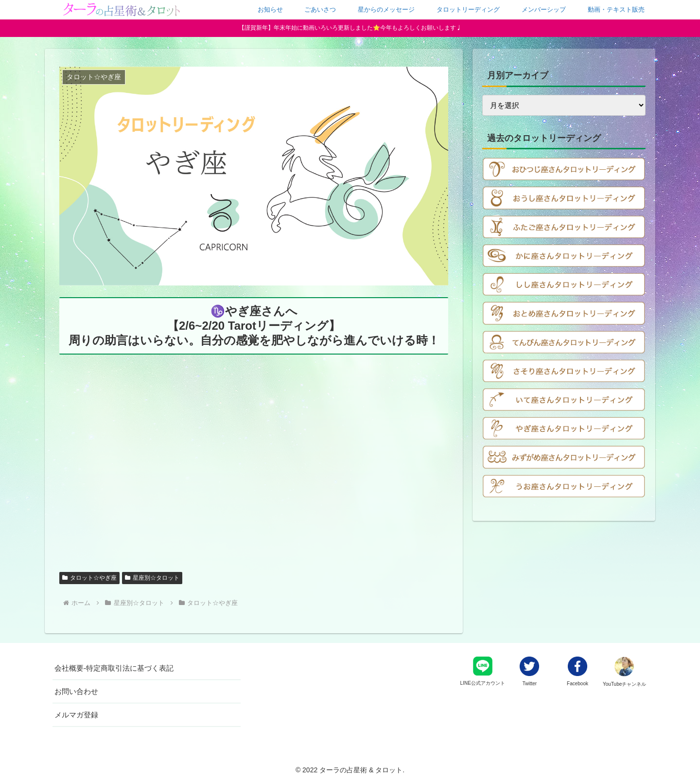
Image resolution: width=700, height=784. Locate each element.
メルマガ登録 (76, 715)
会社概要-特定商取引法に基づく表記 (114, 668)
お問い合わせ (76, 691)
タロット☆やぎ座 (89, 578)
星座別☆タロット (152, 578)
